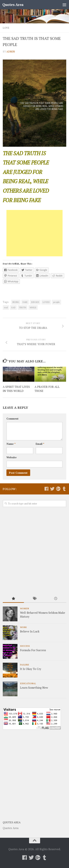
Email (40, 444)
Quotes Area (13, 5)
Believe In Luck (30, 631)
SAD (13, 307)
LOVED (46, 302)
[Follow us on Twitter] (52, 489)
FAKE (25, 302)
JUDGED (35, 302)
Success (25, 646)
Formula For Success (33, 650)
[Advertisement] (34, 233)
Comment (13, 419)
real (6, 307)
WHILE (33, 307)
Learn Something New (34, 688)
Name (11, 444)
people (56, 302)
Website (11, 457)
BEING (16, 302)
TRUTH (23, 307)
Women (24, 608)
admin (11, 52)
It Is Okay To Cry (31, 669)
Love (6, 28)
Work (23, 627)
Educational (28, 683)
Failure (25, 665)
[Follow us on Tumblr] (64, 489)
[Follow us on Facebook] (46, 489)
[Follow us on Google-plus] (58, 489)
